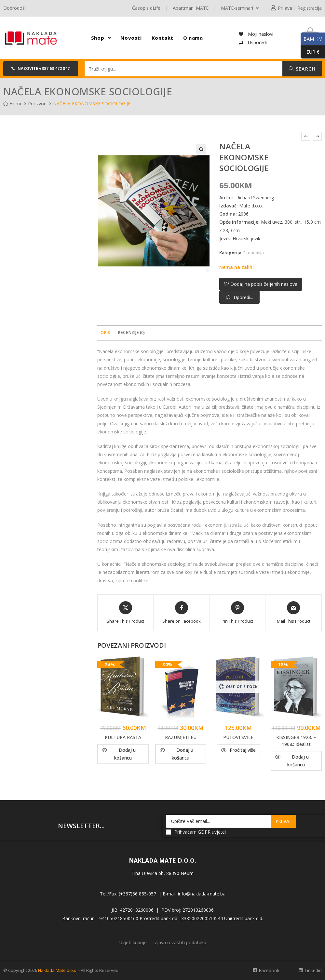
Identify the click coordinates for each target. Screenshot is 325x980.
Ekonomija (254, 253)
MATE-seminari (240, 8)
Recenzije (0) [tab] (131, 332)
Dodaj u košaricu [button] (125, 754)
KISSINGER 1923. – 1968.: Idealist (296, 741)
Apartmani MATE (191, 8)
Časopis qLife (146, 8)
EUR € (310, 52)
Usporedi (257, 42)
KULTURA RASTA (123, 737)
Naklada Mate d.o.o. (58, 970)
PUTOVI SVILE (238, 737)
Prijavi (283, 821)
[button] (41, 69)
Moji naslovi (260, 34)
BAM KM (311, 39)
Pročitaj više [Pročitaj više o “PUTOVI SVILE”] (243, 750)
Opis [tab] (105, 332)
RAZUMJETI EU (181, 737)
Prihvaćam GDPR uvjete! (196, 832)
